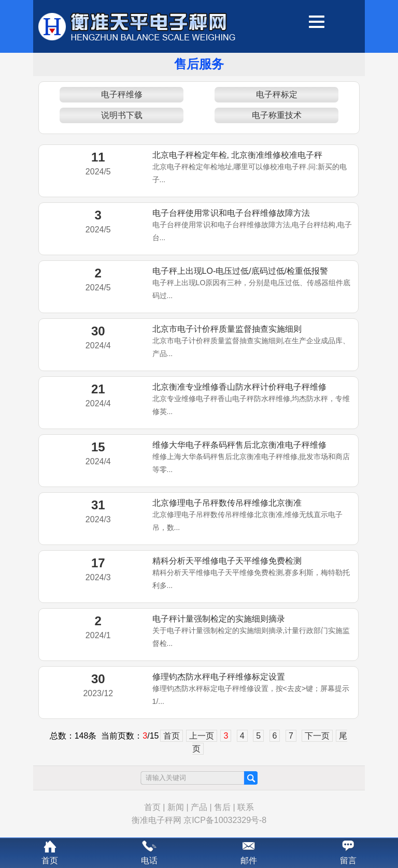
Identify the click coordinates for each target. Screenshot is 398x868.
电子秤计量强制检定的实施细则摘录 (219, 619)
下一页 (317, 736)
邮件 (249, 860)
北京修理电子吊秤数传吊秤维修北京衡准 (227, 503)
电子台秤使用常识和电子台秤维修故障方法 (231, 213)
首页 (172, 736)
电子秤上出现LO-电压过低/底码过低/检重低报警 (240, 271)
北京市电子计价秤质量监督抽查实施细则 (227, 329)
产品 (199, 807)
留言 (348, 860)
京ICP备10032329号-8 (225, 820)
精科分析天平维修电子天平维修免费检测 (227, 561)
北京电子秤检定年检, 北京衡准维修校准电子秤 (238, 155)
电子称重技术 (277, 115)
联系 (246, 807)
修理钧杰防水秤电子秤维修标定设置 (219, 677)
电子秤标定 (277, 94)
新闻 (176, 807)
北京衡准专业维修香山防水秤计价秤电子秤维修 (239, 387)
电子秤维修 (122, 94)
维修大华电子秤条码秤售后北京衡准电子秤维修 (239, 445)
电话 (149, 860)
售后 (222, 807)
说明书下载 (122, 115)
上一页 (202, 736)
